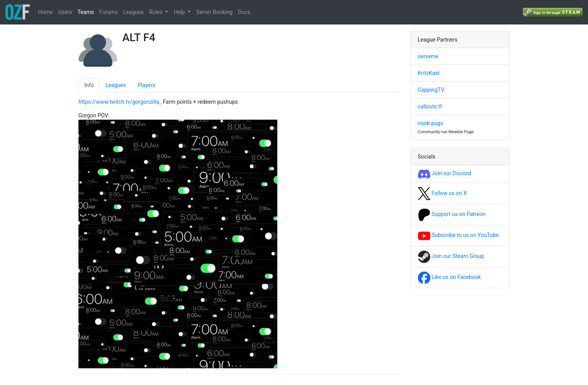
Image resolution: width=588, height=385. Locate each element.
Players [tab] (146, 85)
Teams (85, 12)
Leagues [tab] (116, 85)
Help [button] (180, 12)
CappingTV (431, 90)
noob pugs (431, 123)
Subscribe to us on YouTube (458, 235)
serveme (428, 56)
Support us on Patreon (452, 214)
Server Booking (214, 12)
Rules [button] (157, 12)
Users (65, 12)
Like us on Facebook (450, 277)
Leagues (133, 12)
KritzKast (429, 73)
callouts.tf (430, 106)
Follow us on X (442, 193)
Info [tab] (89, 85)
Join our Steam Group (451, 256)
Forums (109, 12)
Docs (244, 12)
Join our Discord (444, 173)
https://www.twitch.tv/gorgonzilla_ (120, 102)
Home (45, 12)
